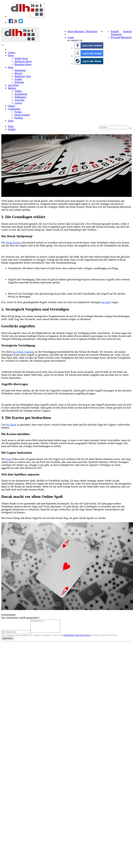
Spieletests (20, 70)
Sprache (127, 31)
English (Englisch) (116, 33)
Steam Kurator (22, 115)
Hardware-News (23, 61)
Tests (11, 67)
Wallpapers (20, 97)
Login (71, 37)
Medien (12, 88)
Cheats (12, 106)
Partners (19, 118)
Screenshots (21, 94)
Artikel (18, 79)
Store (11, 121)
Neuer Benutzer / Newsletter (83, 31)
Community (14, 109)
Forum (18, 112)
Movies (18, 73)
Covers (18, 103)
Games (12, 52)
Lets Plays (13, 85)
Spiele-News (21, 58)
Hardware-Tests (23, 76)
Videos (18, 91)
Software (19, 82)
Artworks (19, 100)
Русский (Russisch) (121, 37)
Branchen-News (23, 64)
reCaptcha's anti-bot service (77, 638)
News (11, 55)
